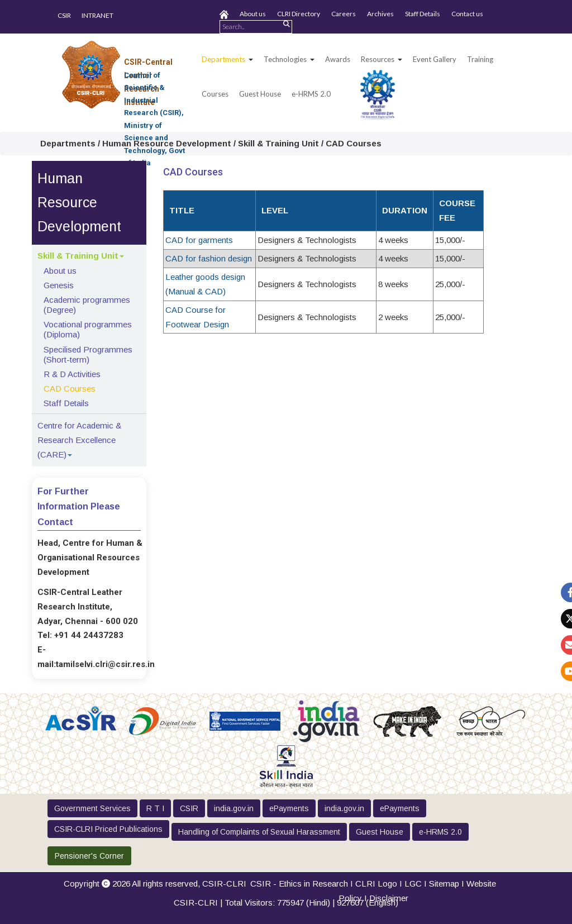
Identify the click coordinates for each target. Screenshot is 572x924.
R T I (155, 808)
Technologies (285, 59)
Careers (344, 14)
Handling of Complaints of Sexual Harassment (259, 832)
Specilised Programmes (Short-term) (88, 354)
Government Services (92, 808)
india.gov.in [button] (234, 808)
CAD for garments (199, 240)
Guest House (260, 94)
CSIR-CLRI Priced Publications (108, 829)
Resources (378, 59)
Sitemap (444, 883)
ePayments (289, 808)
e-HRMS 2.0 (311, 94)
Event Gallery (435, 59)
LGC (413, 883)
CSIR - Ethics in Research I (303, 883)
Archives (380, 14)
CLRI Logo (376, 883)
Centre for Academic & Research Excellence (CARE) (79, 440)
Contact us (467, 14)
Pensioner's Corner (89, 856)
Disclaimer (389, 898)
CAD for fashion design (209, 258)
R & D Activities (72, 374)
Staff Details (423, 14)
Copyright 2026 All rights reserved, (155, 883)
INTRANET (97, 15)
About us (253, 14)
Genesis (59, 285)
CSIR (64, 15)
